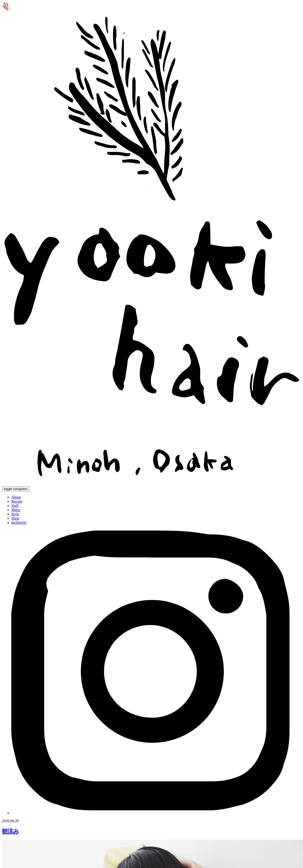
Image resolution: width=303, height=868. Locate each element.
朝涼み (10, 831)
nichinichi (19, 522)
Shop (15, 518)
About (16, 497)
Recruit (17, 501)
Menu (16, 510)
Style (15, 514)
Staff (15, 506)
